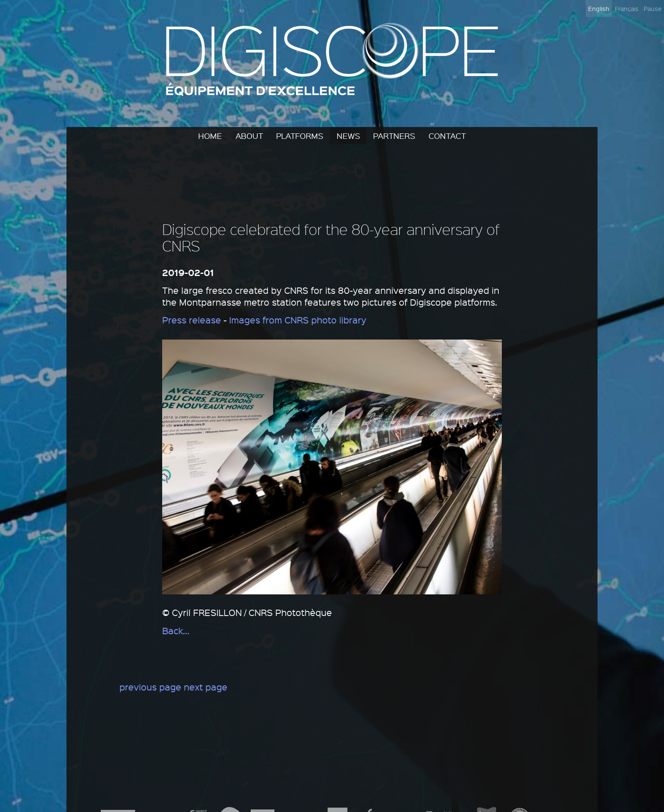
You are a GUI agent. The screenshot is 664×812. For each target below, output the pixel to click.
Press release (192, 320)
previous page (150, 687)
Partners (394, 135)
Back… (176, 631)
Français (627, 8)
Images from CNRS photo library (298, 320)
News (348, 135)
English (599, 8)
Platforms (300, 135)
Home (210, 135)
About (249, 135)
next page (206, 687)
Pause (653, 8)
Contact (447, 135)
